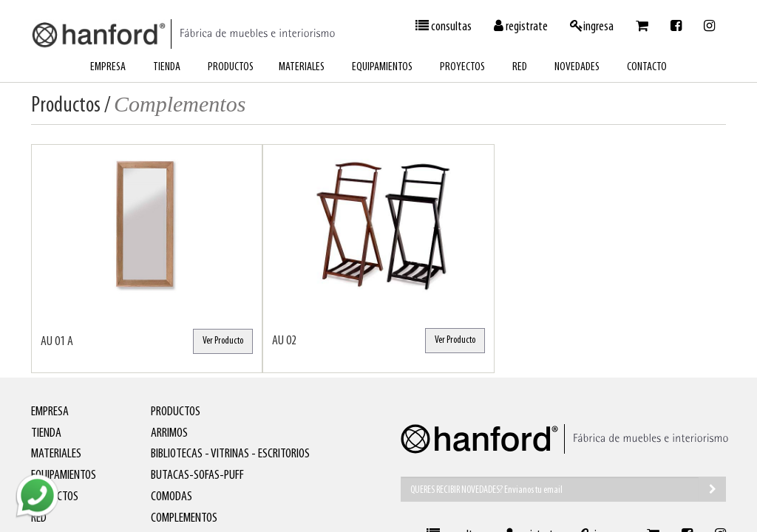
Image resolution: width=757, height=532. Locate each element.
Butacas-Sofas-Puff (197, 475)
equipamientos (382, 67)
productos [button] (231, 67)
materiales (302, 67)
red (520, 67)
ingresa (592, 27)
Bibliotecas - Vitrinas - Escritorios (230, 454)
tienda (167, 67)
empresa (108, 67)
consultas (444, 27)
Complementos (184, 518)
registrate (521, 27)
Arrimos (169, 433)
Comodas (172, 497)
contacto (647, 67)
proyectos (462, 67)
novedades (577, 67)
